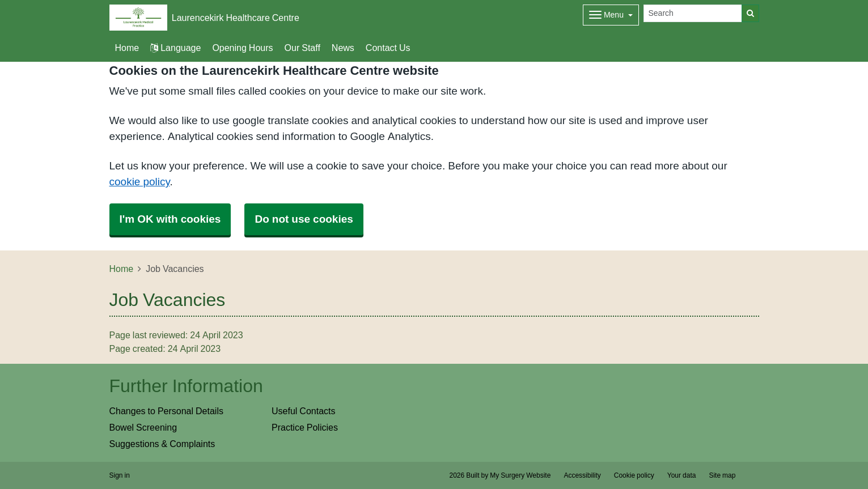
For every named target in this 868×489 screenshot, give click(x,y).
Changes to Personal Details (166, 411)
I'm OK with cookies (170, 219)
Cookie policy (634, 475)
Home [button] (127, 48)
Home (122, 269)
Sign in (120, 475)
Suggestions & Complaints (162, 444)
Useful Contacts (304, 411)
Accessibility (582, 475)
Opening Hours (242, 48)
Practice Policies (305, 427)
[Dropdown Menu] (611, 15)
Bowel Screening (143, 427)
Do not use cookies (304, 219)
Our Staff (302, 48)
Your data (682, 475)
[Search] (693, 13)
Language (175, 48)
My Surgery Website (520, 475)
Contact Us (388, 48)
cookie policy (140, 182)
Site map (722, 475)
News (343, 48)
